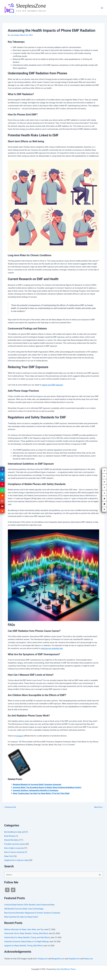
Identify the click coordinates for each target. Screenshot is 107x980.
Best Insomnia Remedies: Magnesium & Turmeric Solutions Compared (32, 913)
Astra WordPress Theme (66, 969)
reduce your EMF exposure (52, 385)
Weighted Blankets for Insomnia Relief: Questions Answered (37, 784)
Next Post (99, 807)
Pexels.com (88, 959)
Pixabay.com (43, 959)
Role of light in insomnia (14, 848)
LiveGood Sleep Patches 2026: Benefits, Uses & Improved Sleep (29, 905)
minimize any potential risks (52, 648)
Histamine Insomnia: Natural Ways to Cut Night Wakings (27, 942)
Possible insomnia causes (15, 844)
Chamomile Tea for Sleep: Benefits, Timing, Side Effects (26, 933)
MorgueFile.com (58, 959)
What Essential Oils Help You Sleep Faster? (21, 917)
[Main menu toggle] (102, 8)
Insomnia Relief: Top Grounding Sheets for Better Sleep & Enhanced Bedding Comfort (47, 787)
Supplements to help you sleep (16, 860)
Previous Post (9, 807)
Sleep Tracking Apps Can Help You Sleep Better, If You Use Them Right (41, 793)
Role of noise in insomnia (14, 852)
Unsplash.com (74, 959)
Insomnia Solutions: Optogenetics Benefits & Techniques (36, 790)
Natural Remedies (11, 840)
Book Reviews (10, 836)
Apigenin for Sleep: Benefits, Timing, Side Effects (24, 946)
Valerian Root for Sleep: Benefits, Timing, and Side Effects (27, 937)
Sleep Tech (9, 856)
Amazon (20, 736)
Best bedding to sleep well (15, 832)
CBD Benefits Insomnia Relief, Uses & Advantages (24, 909)
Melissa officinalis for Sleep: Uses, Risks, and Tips (24, 929)
